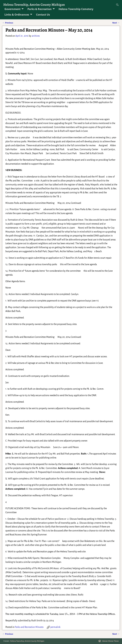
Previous (8, 23)
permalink (55, 627)
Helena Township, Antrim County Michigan (34, 5)
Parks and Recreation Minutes (29, 627)
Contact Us (43, 15)
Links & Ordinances (17, 15)
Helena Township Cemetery (76, 9)
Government (12, 9)
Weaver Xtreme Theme (110, 641)
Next (116, 23)
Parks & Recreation (40, 9)
